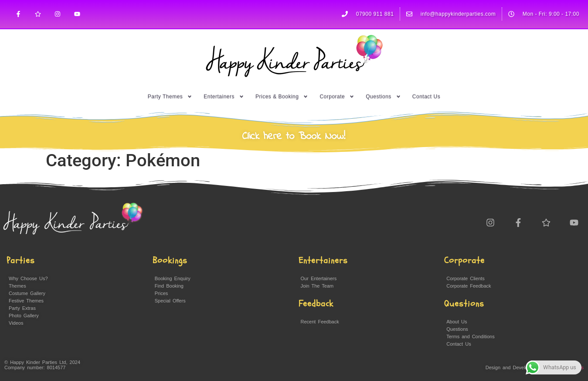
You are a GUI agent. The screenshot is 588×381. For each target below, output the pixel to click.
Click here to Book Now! (294, 136)
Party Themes (170, 93)
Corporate (337, 93)
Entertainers (224, 93)
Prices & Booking (282, 93)
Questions (383, 93)
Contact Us (426, 93)
